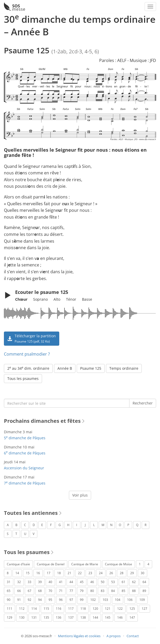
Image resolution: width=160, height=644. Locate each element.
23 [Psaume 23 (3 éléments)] (90, 573)
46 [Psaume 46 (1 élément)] (92, 582)
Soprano (40, 299)
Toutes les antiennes (31, 513)
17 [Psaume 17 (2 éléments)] (49, 573)
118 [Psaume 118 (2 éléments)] (83, 609)
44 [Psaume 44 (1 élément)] (71, 582)
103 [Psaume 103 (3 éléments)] (105, 600)
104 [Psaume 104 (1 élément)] (118, 600)
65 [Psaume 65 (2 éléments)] (9, 591)
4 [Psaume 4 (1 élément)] (148, 564)
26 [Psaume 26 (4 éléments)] (111, 573)
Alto (57, 299)
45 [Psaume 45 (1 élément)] (82, 582)
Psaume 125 (91, 368)
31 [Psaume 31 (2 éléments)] (9, 582)
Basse (87, 299)
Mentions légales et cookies (79, 636)
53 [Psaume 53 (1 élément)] (113, 582)
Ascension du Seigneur (24, 468)
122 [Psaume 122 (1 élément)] (120, 609)
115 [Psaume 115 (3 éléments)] (46, 609)
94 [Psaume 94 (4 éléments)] (40, 600)
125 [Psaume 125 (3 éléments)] (132, 609)
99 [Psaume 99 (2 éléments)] (82, 600)
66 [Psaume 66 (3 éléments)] (19, 591)
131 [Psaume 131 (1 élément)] (34, 617)
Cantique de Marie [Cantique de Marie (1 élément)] (85, 564)
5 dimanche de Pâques (25, 438)
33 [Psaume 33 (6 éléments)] (29, 582)
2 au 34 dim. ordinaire (28, 368)
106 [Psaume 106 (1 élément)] (130, 600)
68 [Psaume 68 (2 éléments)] (40, 591)
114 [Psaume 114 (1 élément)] (34, 609)
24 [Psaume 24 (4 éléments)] (101, 573)
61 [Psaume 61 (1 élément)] (123, 582)
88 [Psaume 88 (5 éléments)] (134, 591)
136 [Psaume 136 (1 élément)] (59, 617)
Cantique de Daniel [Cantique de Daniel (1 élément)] (51, 564)
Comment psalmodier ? (27, 354)
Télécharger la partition (32, 338)
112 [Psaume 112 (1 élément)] (22, 609)
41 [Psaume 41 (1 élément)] (61, 582)
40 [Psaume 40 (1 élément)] (50, 582)
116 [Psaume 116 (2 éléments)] (59, 609)
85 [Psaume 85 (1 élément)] (123, 591)
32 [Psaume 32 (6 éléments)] (19, 582)
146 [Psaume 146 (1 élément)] (120, 617)
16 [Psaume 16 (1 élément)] (38, 573)
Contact (133, 636)
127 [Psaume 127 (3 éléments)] (144, 609)
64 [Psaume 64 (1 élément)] (144, 582)
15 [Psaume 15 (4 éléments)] (28, 573)
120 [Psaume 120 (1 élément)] (95, 609)
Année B (65, 368)
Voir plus (80, 495)
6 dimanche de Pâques (25, 453)
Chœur (21, 299)
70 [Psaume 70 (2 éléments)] (50, 591)
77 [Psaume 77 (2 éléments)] (71, 591)
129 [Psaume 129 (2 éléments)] (10, 617)
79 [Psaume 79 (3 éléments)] (82, 591)
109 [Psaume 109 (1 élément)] (142, 600)
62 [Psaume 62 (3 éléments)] (134, 582)
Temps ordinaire (124, 368)
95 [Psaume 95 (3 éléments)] (50, 600)
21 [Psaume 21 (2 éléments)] (69, 573)
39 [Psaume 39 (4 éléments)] (40, 582)
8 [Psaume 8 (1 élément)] (8, 573)
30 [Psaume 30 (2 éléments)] (143, 573)
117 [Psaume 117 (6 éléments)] (71, 609)
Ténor (71, 299)
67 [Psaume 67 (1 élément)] (29, 591)
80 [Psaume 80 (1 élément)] (92, 591)
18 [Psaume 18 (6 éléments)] (59, 573)
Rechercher (143, 403)
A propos (114, 636)
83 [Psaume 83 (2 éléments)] (103, 591)
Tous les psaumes (23, 378)
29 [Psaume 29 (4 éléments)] (132, 573)
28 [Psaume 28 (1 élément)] (122, 573)
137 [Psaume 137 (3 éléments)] (71, 617)
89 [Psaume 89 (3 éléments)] (144, 591)
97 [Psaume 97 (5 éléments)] (71, 600)
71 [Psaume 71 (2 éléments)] (61, 591)
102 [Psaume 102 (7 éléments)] (93, 600)
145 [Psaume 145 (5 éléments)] (108, 617)
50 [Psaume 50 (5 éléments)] (103, 582)
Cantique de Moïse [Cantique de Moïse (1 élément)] (118, 564)
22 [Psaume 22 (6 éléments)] (80, 573)
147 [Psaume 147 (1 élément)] (132, 617)
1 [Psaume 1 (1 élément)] (140, 564)
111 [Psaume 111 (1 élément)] (10, 609)
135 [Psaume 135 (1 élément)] (46, 617)
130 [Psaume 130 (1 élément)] (22, 617)
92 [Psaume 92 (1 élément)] (29, 600)
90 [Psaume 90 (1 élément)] (9, 600)
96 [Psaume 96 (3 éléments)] (61, 600)
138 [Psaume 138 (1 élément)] (83, 617)
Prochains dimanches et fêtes (42, 421)
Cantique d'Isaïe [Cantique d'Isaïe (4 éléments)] (18, 564)
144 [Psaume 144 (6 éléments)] (95, 617)
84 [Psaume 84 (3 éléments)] (113, 591)
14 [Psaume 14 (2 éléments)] (17, 573)
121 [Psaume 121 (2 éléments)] (108, 609)
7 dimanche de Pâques (25, 483)
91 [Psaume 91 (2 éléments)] (19, 600)
